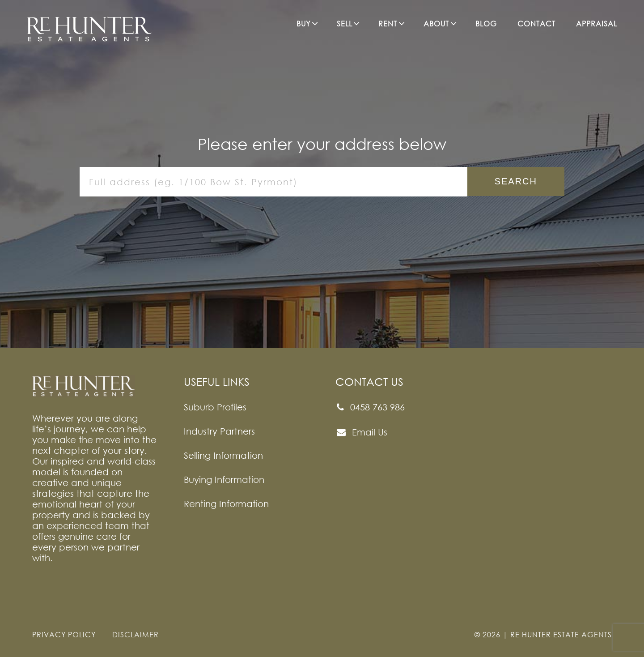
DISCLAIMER (136, 635)
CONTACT (536, 24)
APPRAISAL (597, 24)
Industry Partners (219, 431)
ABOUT (436, 24)
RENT (388, 24)
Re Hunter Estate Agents (561, 635)
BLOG (486, 24)
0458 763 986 (370, 407)
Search (516, 181)
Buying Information (224, 479)
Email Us (361, 432)
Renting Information (226, 503)
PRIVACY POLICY (64, 635)
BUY (303, 24)
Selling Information (223, 455)
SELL (345, 24)
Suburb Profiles (215, 407)
